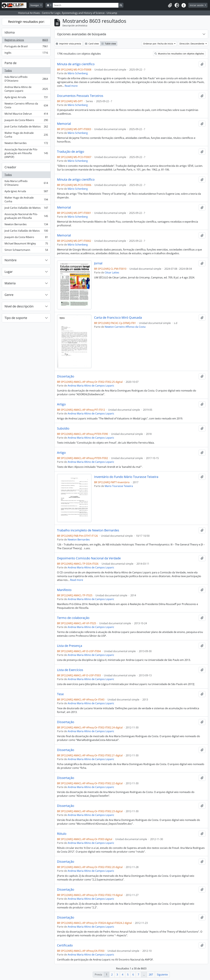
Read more (71, 86)
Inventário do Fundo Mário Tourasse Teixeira (126, 477)
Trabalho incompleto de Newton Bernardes (88, 530)
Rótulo (62, 834)
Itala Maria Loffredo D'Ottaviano (26, 183)
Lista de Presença (70, 646)
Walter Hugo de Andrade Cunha (26, 135)
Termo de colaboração (73, 618)
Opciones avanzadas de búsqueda (82, 34)
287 (151, 975)
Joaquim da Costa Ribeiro (26, 121)
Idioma (10, 32)
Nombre (11, 260)
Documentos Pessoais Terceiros (80, 96)
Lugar (9, 272)
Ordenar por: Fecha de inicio (158, 44)
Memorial (64, 124)
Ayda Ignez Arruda (26, 98)
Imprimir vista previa (68, 44)
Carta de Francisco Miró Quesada (118, 318)
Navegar (35, 5)
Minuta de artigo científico (76, 64)
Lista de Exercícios (70, 670)
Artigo (61, 404)
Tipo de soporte (16, 318)
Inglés (26, 53)
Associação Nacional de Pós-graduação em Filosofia (26, 216)
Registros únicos (26, 41)
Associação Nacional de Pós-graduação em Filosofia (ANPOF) (26, 153)
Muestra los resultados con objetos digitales (179, 54)
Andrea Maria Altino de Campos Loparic (26, 89)
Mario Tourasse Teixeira (119, 486)
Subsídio (63, 428)
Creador (10, 167)
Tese (60, 694)
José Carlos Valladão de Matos (26, 231)
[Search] (86, 5)
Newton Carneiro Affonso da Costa (26, 105)
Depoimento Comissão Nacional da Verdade (89, 558)
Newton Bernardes (26, 144)
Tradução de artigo (71, 152)
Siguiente (162, 975)
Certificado (65, 945)
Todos (8, 71)
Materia (10, 283)
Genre (9, 295)
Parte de (11, 63)
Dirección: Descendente (192, 44)
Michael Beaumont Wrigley (26, 244)
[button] (170, 5)
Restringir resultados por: (26, 22)
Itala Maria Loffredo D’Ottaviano (26, 79)
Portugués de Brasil (26, 47)
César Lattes (112, 272)
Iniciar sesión (197, 5)
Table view (109, 44)
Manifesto (64, 590)
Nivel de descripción (19, 306)
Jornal (98, 263)
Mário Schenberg (78, 73)
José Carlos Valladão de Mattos (26, 127)
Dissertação (66, 376)
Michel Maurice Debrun (26, 114)
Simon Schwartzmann (26, 250)
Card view (92, 44)
